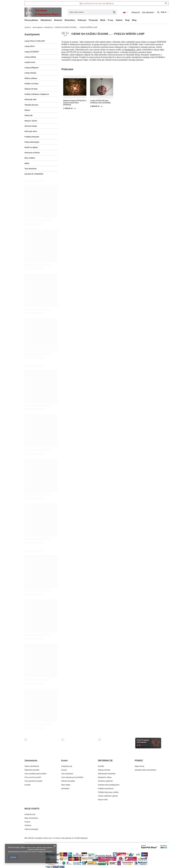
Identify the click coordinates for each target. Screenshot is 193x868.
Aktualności (46, 20)
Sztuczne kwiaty (31, 126)
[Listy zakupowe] (148, 12)
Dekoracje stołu (30, 99)
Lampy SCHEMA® (32, 52)
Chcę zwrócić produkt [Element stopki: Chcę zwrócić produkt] (33, 777)
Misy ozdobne (30, 158)
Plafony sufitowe (31, 78)
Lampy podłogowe (32, 68)
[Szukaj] (114, 12)
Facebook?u (130, 50)
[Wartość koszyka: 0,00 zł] (163, 12)
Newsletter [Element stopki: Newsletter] (65, 788)
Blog (134, 20)
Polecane (82, 20)
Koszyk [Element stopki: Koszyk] (64, 770)
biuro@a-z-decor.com (43, 838)
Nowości (58, 20)
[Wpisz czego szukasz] (92, 12)
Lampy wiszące (30, 73)
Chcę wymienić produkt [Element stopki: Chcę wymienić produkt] (33, 781)
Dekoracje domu (31, 131)
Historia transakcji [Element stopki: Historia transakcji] (68, 781)
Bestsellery (70, 20)
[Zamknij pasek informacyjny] (166, 3)
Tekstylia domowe (31, 105)
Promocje (93, 20)
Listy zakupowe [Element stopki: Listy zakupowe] (67, 774)
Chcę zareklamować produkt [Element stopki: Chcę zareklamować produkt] (35, 774)
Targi (127, 20)
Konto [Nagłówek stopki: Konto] (64, 761)
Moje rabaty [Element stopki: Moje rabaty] (66, 785)
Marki (103, 20)
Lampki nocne (30, 62)
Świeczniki (28, 115)
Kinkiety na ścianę (31, 84)
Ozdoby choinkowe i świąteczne (37, 94)
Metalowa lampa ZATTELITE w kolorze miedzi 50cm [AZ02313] (75, 103)
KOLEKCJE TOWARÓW (34, 174)
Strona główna (31, 20)
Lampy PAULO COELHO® (35, 41)
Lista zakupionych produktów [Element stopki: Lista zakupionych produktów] (72, 777)
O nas (111, 20)
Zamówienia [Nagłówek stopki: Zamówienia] (31, 761)
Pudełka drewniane (32, 137)
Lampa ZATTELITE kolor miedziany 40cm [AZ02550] (100, 102)
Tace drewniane (31, 169)
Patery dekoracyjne (32, 142)
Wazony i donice (31, 121)
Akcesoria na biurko (32, 153)
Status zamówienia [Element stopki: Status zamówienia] (32, 766)
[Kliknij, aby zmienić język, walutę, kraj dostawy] (125, 12)
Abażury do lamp (31, 89)
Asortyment (32, 34)
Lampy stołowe (30, 57)
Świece (27, 110)
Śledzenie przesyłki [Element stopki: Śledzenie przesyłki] (32, 770)
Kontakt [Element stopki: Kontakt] (27, 785)
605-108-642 (29, 838)
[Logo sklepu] (43, 12)
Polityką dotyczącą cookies (18, 849)
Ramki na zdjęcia (31, 147)
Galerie (119, 20)
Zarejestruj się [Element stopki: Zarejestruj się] (67, 766)
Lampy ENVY (30, 46)
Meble (27, 163)
